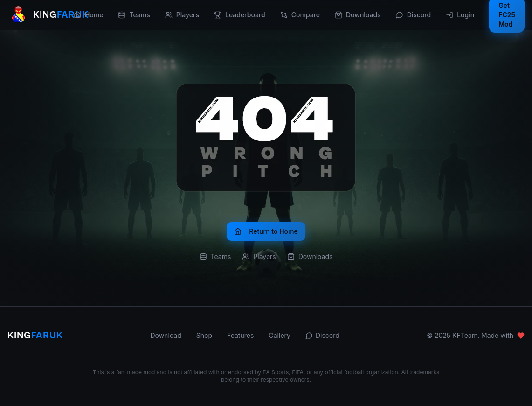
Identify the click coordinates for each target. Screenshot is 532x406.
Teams (134, 15)
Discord (414, 15)
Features (240, 335)
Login (460, 15)
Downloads (358, 15)
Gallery (280, 335)
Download (166, 335)
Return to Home (266, 231)
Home (89, 15)
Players (182, 15)
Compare (300, 15)
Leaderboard (240, 15)
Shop (204, 335)
